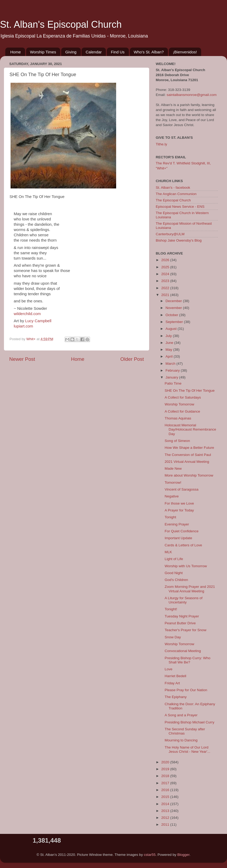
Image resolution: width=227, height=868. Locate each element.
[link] (38, 321)
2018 (166, 776)
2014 (166, 804)
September (175, 322)
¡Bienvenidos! (185, 52)
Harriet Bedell (176, 676)
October (172, 315)
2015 (166, 797)
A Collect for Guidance (182, 411)
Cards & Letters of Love (183, 545)
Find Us (118, 52)
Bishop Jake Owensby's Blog (179, 240)
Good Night (174, 573)
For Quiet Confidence (182, 531)
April (170, 356)
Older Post (132, 359)
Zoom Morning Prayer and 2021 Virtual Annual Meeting (190, 589)
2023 (166, 281)
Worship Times (43, 52)
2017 (166, 783)
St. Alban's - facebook (173, 188)
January (172, 377)
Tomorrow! (173, 483)
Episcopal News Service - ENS (180, 207)
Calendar (94, 52)
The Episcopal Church (173, 200)
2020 (166, 762)
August (172, 329)
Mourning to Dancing (181, 740)
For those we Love (179, 503)
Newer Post (22, 359)
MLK (168, 552)
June (170, 343)
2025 (166, 267)
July (169, 336)
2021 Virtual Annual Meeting (187, 462)
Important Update (178, 538)
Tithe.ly (161, 144)
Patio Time (173, 383)
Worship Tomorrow (179, 404)
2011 (166, 825)
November (174, 308)
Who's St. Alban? (149, 52)
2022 (166, 288)
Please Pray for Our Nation (186, 690)
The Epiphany (176, 697)
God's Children (176, 580)
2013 (166, 811)
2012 (166, 818)
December (174, 301)
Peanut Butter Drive (180, 623)
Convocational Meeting (183, 651)
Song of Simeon (177, 441)
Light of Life (174, 559)
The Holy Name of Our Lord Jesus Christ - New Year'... (188, 749)
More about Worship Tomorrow (189, 475)
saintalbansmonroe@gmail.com (191, 95)
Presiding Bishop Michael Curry (190, 722)
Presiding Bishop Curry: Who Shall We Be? (188, 660)
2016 (166, 790)
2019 (166, 769)
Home (16, 52)
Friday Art (172, 683)
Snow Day (173, 637)
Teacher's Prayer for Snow (186, 630)
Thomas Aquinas (178, 418)
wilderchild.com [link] (27, 314)
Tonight (171, 517)
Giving (71, 52)
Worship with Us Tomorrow (186, 566)
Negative (172, 496)
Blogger (183, 855)
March (171, 364)
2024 (166, 274)
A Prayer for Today (179, 510)
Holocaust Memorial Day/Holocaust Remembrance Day (190, 429)
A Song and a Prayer (181, 715)
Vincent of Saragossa (182, 489)
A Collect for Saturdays (183, 397)
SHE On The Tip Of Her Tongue (190, 391)
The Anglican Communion (176, 194)
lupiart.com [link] (23, 326)
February (173, 370)
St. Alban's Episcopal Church (61, 24)
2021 (166, 295)
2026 (166, 260)
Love (169, 669)
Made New (173, 468)
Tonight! (171, 609)
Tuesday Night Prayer (182, 616)
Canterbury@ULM (170, 234)
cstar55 (150, 855)
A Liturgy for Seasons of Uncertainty (184, 600)
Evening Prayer (177, 524)
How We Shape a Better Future (189, 448)
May (169, 350)
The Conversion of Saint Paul (188, 455)
